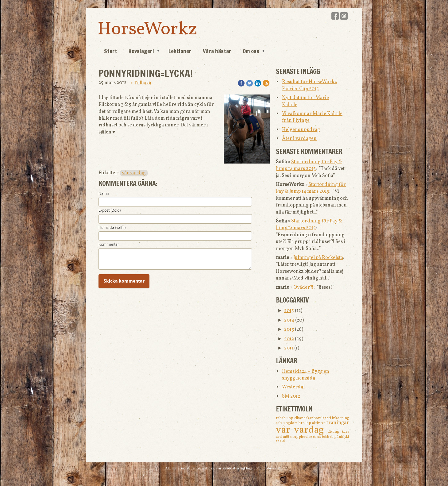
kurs (346, 432)
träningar (338, 423)
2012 (289, 339)
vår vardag (134, 173)
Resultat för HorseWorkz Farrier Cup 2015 (309, 85)
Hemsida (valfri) (112, 228)
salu (280, 423)
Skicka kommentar (124, 281)
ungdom (291, 423)
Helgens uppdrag (301, 130)
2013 (289, 330)
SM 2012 (291, 396)
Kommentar (109, 245)
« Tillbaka (141, 83)
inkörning (341, 418)
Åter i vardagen (299, 139)
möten (289, 437)
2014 (289, 320)
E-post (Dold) (110, 210)
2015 (289, 311)
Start (111, 51)
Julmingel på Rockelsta (318, 258)
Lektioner (180, 51)
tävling (335, 432)
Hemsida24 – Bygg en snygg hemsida (306, 375)
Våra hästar (217, 51)
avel (279, 437)
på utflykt (342, 437)
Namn (104, 194)
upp (290, 418)
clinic (317, 437)
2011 (289, 348)
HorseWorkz (147, 30)
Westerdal (293, 387)
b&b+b (328, 437)
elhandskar (304, 418)
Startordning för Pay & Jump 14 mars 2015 (309, 165)
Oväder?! (303, 287)
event (280, 441)
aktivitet (319, 423)
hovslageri (323, 418)
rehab (281, 418)
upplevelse (303, 437)
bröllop (305, 423)
